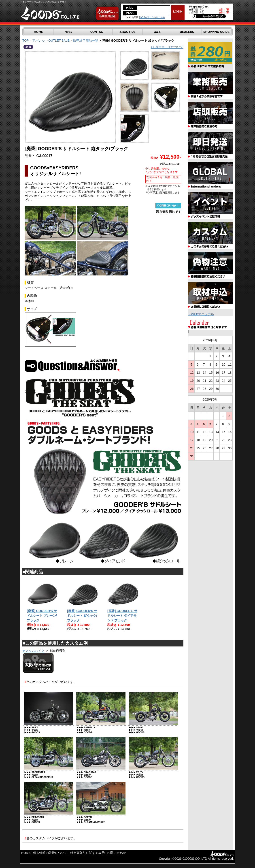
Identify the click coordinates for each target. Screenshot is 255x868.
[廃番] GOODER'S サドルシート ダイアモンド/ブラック (122, 616)
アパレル (38, 41)
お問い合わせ (117, 853)
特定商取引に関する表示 (87, 853)
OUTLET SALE (59, 41)
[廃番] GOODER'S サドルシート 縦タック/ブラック (82, 616)
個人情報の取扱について (50, 853)
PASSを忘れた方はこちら (152, 17)
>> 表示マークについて (167, 47)
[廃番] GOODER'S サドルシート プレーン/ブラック (42, 616)
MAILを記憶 (131, 17)
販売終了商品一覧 (86, 41)
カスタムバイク (33, 651)
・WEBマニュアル (201, 314)
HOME (26, 853)
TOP (25, 41)
